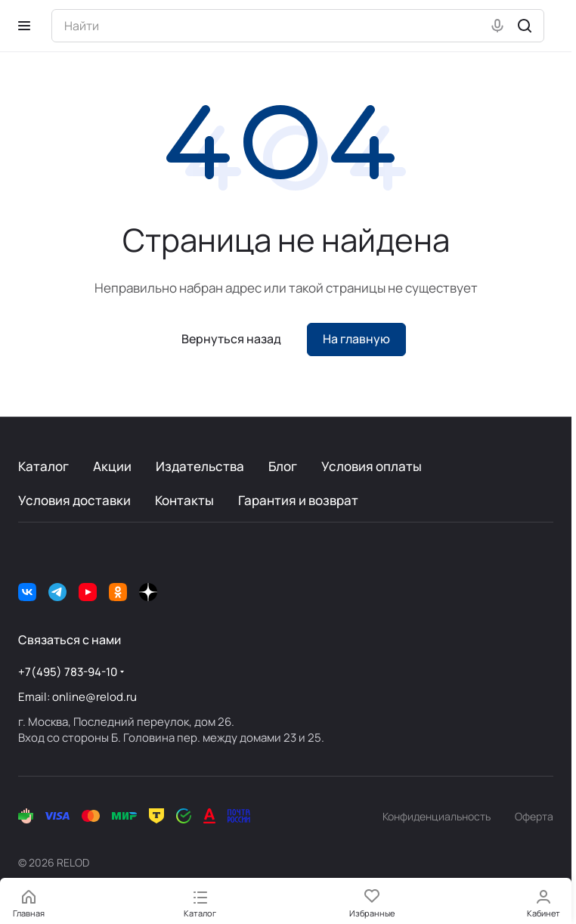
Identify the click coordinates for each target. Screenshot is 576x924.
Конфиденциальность (437, 816)
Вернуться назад (231, 339)
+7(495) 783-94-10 (68, 672)
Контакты (184, 500)
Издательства (200, 466)
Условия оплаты (372, 466)
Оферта (534, 816)
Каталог (43, 466)
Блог (283, 466)
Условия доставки (74, 500)
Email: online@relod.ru (77, 697)
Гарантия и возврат (298, 500)
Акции (112, 466)
